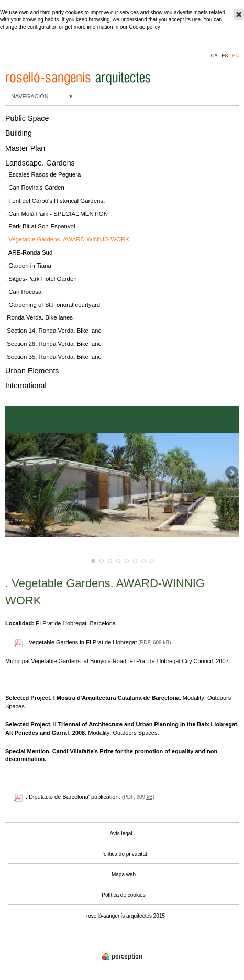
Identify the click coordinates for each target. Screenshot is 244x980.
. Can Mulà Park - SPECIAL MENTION (57, 214)
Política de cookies (123, 895)
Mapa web (124, 874)
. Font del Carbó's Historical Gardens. (55, 201)
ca (214, 56)
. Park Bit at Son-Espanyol (40, 226)
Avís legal (121, 834)
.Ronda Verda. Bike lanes (39, 317)
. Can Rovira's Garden (35, 188)
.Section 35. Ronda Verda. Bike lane (53, 357)
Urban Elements (32, 371)
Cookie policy (144, 27)
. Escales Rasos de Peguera (43, 174)
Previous (13, 474)
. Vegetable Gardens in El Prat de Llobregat (81, 642)
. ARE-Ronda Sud (29, 252)
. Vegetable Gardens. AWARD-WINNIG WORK (67, 239)
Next (231, 474)
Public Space (27, 118)
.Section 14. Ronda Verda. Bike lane (53, 331)
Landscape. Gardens (40, 163)
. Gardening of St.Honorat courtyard (53, 305)
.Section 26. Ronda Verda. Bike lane (53, 344)
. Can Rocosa (23, 292)
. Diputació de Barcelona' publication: (74, 797)
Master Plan (25, 148)
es (225, 56)
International (26, 386)
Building (19, 133)
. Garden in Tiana (28, 266)
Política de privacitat (124, 854)
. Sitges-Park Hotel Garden (41, 279)
